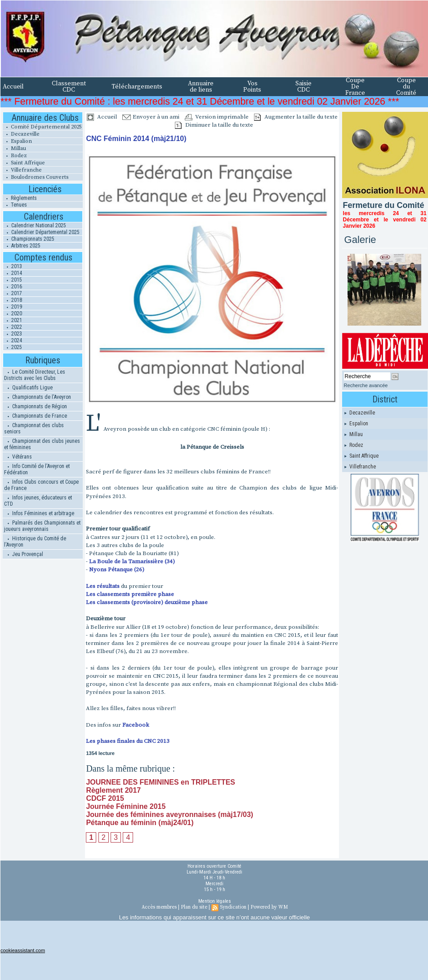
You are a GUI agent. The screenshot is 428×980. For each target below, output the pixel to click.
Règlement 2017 (113, 790)
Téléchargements (137, 87)
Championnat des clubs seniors (34, 428)
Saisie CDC (303, 87)
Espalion (17, 141)
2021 (13, 320)
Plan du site (194, 907)
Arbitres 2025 (22, 246)
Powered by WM (269, 907)
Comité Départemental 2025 (42, 127)
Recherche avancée (366, 385)
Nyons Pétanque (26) (117, 569)
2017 (13, 293)
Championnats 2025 (29, 239)
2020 (13, 313)
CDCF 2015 (105, 798)
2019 (13, 307)
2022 (13, 327)
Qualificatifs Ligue (28, 388)
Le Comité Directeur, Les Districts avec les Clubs (35, 375)
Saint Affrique (24, 163)
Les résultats (103, 586)
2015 (13, 280)
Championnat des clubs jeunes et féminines (42, 444)
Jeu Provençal (24, 554)
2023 (13, 334)
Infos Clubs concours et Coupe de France (41, 485)
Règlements (20, 198)
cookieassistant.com (23, 950)
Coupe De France (355, 87)
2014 (13, 273)
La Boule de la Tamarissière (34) (132, 561)
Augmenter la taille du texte (296, 117)
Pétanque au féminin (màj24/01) (140, 823)
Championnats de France (36, 416)
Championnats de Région (36, 406)
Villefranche (22, 170)
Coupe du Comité (406, 87)
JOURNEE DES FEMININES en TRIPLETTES (160, 782)
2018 (13, 300)
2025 (13, 347)
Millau (14, 148)
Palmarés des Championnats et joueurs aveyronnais (42, 526)
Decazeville (21, 134)
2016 (13, 287)
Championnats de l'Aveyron (38, 397)
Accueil (13, 87)
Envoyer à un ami (151, 117)
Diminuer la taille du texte (214, 125)
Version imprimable (217, 117)
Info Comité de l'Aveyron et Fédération (37, 469)
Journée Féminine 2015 (126, 806)
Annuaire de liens (201, 87)
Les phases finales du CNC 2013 (128, 741)
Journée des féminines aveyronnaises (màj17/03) (169, 814)
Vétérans (18, 457)
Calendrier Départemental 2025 (41, 232)
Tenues (15, 205)
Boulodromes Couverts (36, 177)
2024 (13, 340)
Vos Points (252, 87)
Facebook (136, 725)
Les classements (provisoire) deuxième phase (147, 602)
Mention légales (215, 901)
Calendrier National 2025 (35, 225)
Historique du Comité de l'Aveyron (35, 542)
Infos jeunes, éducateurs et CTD (38, 501)
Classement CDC (69, 87)
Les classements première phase (130, 594)
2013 (13, 266)
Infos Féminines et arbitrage (39, 513)
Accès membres (159, 907)
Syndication (233, 907)
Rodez (15, 156)
